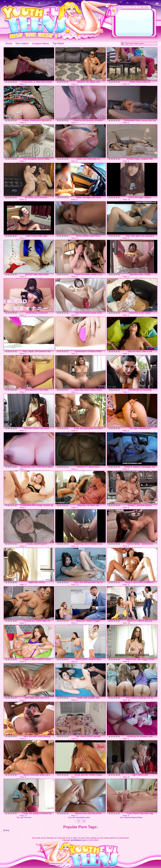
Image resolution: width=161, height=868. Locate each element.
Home (9, 43)
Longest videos (41, 43)
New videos (22, 43)
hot (25, 817)
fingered (134, 817)
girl (22, 817)
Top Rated (58, 43)
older (88, 817)
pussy (29, 817)
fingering (128, 817)
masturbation (80, 817)
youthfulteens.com (78, 840)
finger (140, 817)
